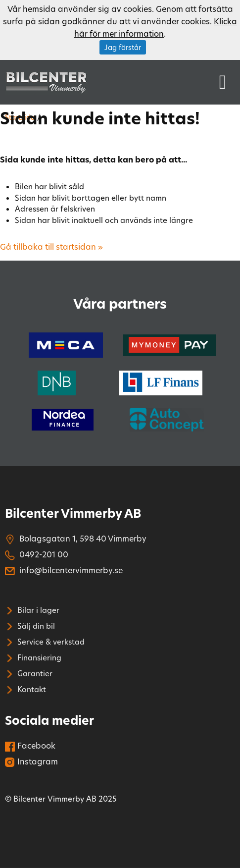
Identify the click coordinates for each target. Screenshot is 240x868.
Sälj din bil (30, 626)
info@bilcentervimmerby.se (64, 570)
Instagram (31, 761)
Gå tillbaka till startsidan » (51, 246)
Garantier (29, 673)
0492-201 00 (37, 554)
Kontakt (25, 689)
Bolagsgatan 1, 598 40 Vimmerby (76, 538)
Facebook (30, 745)
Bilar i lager (32, 610)
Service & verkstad (45, 642)
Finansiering (33, 657)
